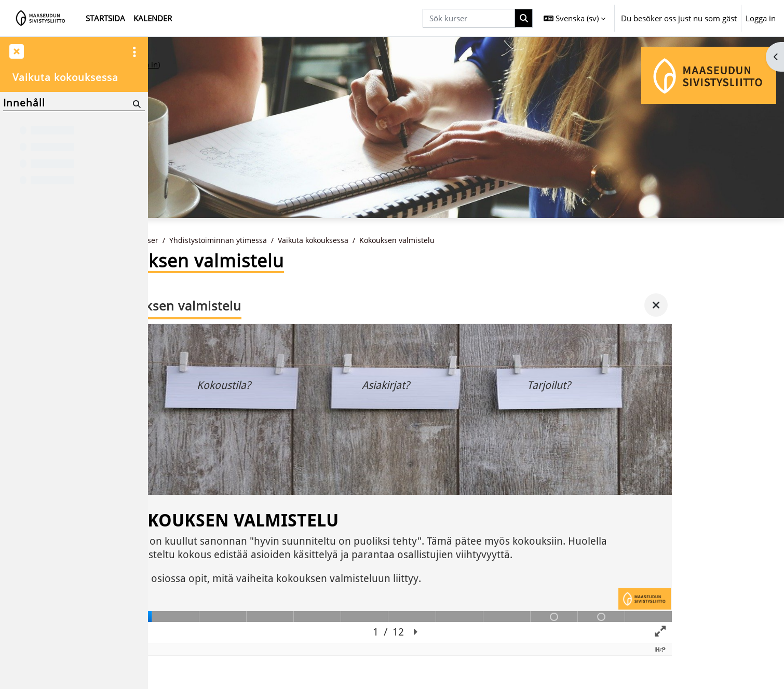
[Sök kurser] (469, 18)
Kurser (221, 240)
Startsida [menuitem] (105, 18)
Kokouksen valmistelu (481, 240)
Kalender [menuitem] (153, 18)
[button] (575, 18)
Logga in (761, 18)
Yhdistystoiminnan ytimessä (295, 240)
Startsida (183, 240)
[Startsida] (41, 18)
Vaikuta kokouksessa (393, 240)
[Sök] (136, 104)
